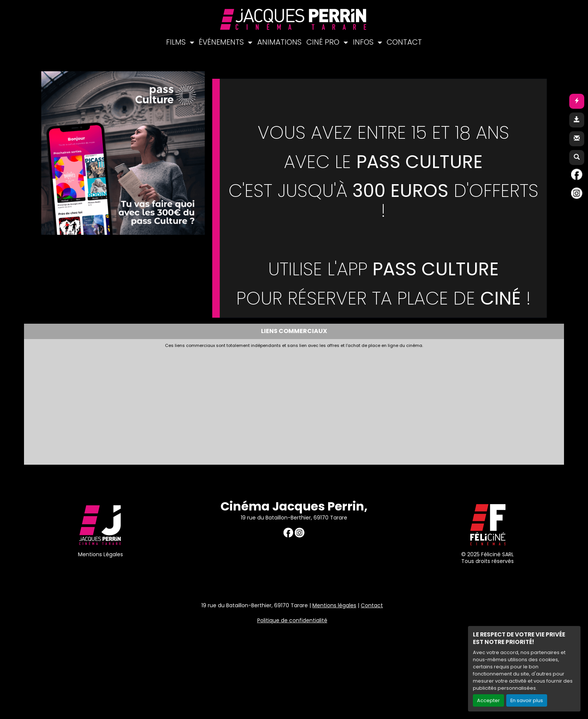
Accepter (488, 700)
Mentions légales (334, 605)
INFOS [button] (364, 42)
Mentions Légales (100, 554)
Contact (372, 605)
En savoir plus (527, 700)
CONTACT (404, 42)
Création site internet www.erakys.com (533, 653)
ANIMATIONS (279, 42)
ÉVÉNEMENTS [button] (222, 42)
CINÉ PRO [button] (324, 42)
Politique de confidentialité (292, 620)
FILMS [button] (177, 42)
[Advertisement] (210, 404)
